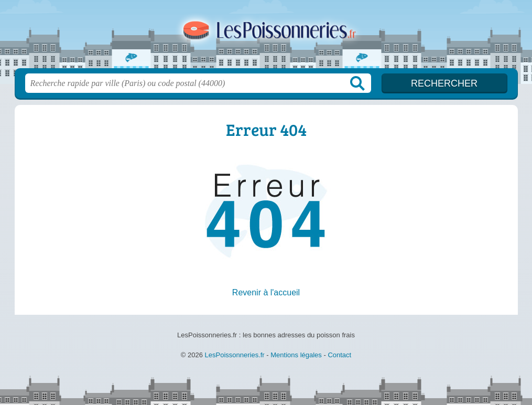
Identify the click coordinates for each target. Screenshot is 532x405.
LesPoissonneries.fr (266, 37)
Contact (339, 355)
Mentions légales (296, 355)
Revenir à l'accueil (266, 292)
